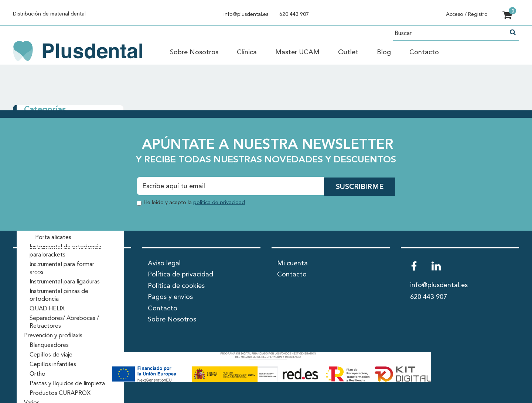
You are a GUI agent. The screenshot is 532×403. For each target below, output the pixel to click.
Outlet (348, 52)
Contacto (424, 52)
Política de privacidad (180, 274)
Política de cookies (176, 285)
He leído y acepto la (194, 202)
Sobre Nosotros (194, 52)
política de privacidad (219, 202)
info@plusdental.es (246, 14)
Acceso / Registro (467, 14)
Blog (384, 52)
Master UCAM (297, 52)
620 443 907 (294, 14)
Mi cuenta (292, 262)
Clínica (247, 52)
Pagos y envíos (170, 296)
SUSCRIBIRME (359, 187)
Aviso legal (164, 262)
